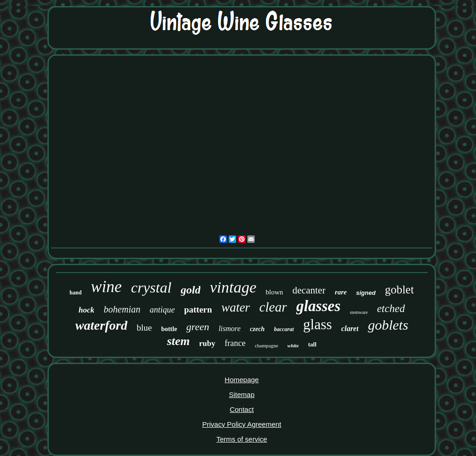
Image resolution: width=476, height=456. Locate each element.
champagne (266, 345)
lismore (229, 329)
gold (191, 290)
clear (273, 307)
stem (178, 341)
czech (258, 329)
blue (144, 328)
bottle (169, 329)
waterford (101, 325)
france (235, 343)
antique (162, 310)
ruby (207, 343)
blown (275, 292)
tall (312, 344)
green (198, 327)
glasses (318, 306)
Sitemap (241, 394)
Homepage (241, 380)
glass (317, 324)
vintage (233, 287)
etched (391, 309)
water (236, 307)
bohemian (122, 309)
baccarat (284, 329)
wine (106, 287)
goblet (400, 290)
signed (366, 293)
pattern (198, 309)
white (293, 345)
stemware (359, 312)
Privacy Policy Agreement (242, 424)
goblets (388, 325)
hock (86, 310)
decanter (309, 290)
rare (341, 292)
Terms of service (241, 439)
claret (350, 329)
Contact (242, 409)
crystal (151, 287)
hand (76, 293)
